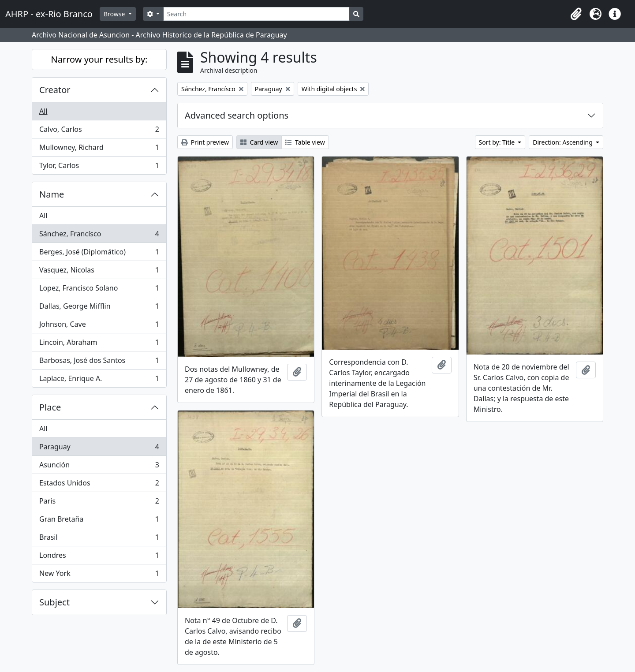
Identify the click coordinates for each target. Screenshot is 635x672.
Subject (54, 602)
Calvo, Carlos (99, 131)
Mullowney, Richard (99, 149)
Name (52, 194)
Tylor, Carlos (99, 167)
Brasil (99, 539)
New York (99, 575)
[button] (576, 14)
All (43, 111)
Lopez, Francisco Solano (99, 290)
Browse (115, 14)
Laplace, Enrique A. (99, 380)
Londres (99, 557)
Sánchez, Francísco (99, 236)
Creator (55, 90)
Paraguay (99, 449)
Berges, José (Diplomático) (99, 254)
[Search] (256, 14)
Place (50, 407)
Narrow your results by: (99, 59)
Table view (305, 142)
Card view (259, 142)
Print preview (205, 142)
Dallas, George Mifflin (99, 308)
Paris (99, 503)
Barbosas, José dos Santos (99, 362)
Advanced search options (237, 115)
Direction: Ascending (563, 142)
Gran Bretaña (99, 521)
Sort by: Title (498, 142)
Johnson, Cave (99, 326)
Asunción (99, 467)
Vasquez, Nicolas (99, 272)
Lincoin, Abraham (99, 344)
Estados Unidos (99, 485)
